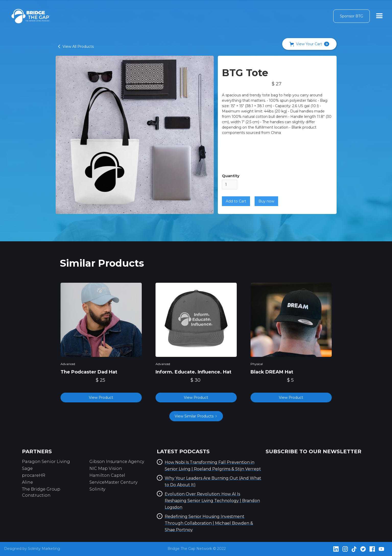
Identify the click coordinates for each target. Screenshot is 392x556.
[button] (309, 44)
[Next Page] (196, 416)
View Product (101, 398)
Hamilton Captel (107, 475)
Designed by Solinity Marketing (32, 549)
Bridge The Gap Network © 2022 (197, 549)
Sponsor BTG (352, 16)
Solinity (97, 489)
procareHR (34, 475)
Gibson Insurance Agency (117, 462)
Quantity (231, 176)
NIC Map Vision (106, 468)
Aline (27, 482)
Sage (27, 468)
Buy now (266, 201)
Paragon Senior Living (46, 462)
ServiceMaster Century (113, 482)
